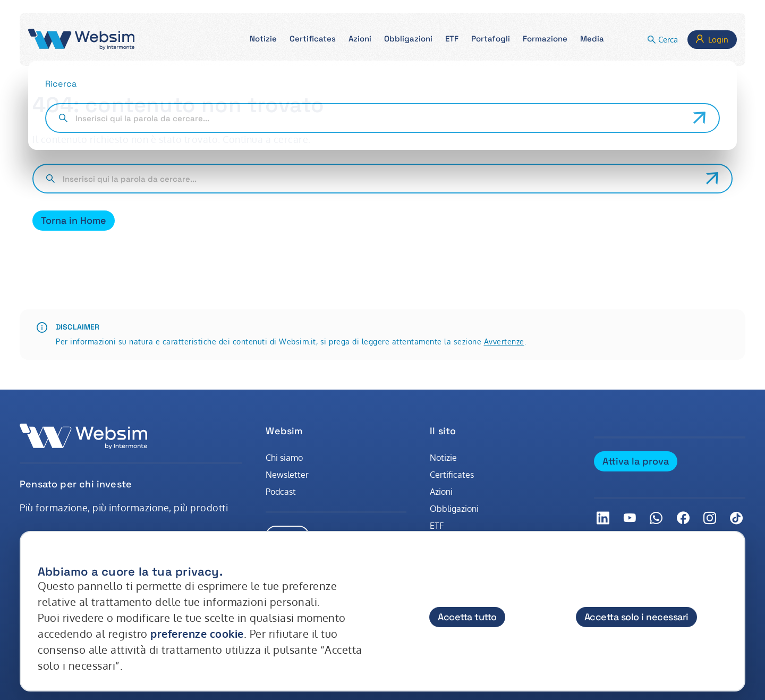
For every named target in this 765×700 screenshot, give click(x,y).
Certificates (452, 475)
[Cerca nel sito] (380, 179)
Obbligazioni (454, 509)
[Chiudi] (727, 561)
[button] (263, 40)
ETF (437, 526)
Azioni (441, 492)
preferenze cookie (197, 634)
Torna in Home (74, 220)
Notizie (443, 458)
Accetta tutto (467, 617)
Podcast (281, 492)
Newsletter (287, 475)
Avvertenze (504, 341)
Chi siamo (284, 458)
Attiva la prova (636, 461)
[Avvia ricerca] (712, 179)
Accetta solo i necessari (636, 617)
